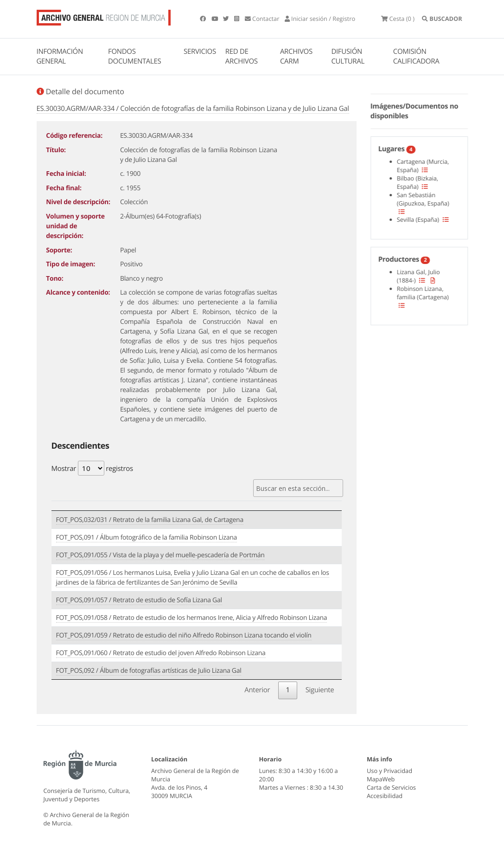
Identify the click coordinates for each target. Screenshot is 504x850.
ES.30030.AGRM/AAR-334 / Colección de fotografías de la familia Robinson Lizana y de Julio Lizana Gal (193, 109)
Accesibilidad (385, 796)
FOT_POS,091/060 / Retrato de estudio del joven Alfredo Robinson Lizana (161, 653)
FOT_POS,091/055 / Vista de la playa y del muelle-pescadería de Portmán (160, 555)
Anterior (257, 690)
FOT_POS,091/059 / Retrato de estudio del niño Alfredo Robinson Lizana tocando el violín (184, 635)
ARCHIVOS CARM (296, 56)
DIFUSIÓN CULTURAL (348, 56)
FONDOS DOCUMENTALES (135, 56)
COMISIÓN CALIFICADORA (416, 56)
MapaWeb (381, 779)
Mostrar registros (92, 468)
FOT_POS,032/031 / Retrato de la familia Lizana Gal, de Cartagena (150, 520)
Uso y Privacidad (389, 771)
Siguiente (320, 690)
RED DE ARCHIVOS (242, 56)
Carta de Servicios (391, 787)
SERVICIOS (200, 52)
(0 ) (398, 19)
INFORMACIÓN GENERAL (60, 56)
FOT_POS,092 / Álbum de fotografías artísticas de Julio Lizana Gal (149, 671)
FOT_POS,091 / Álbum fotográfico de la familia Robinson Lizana (147, 538)
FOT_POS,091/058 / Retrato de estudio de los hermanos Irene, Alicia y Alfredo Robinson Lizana (192, 618)
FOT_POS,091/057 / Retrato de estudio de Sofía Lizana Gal (139, 600)
